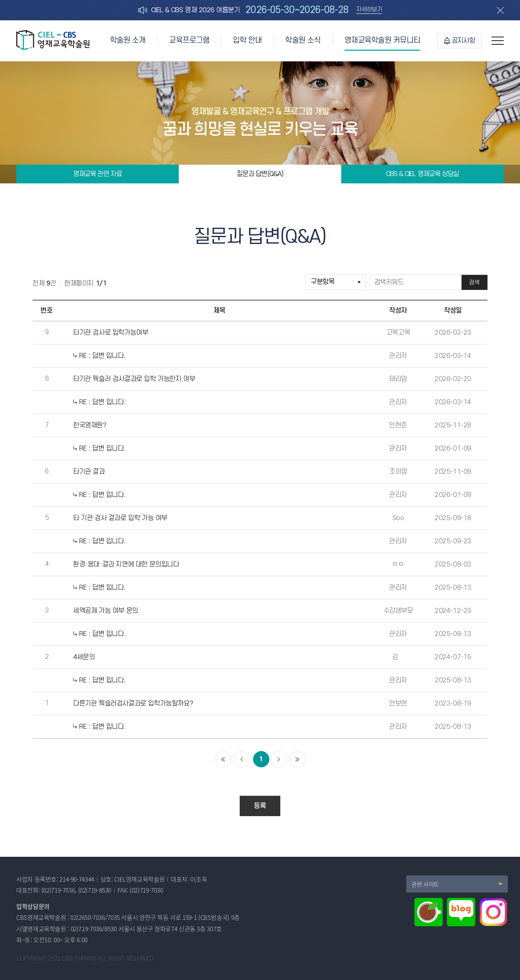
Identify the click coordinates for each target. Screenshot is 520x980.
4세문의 (84, 657)
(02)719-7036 (58, 890)
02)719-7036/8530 (94, 929)
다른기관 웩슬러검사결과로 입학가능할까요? (133, 703)
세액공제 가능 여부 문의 (106, 611)
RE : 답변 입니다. (99, 356)
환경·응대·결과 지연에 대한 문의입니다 (126, 564)
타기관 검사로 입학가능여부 (110, 333)
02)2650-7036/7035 (95, 917)
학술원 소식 (303, 40)
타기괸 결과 (89, 472)
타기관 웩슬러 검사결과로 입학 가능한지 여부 (134, 379)
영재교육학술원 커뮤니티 (382, 40)
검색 (474, 282)
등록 (260, 806)
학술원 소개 (128, 40)
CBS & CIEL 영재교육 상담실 (422, 174)
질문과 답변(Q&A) (260, 174)
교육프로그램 (189, 40)
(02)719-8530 (95, 890)
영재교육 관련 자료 (97, 174)
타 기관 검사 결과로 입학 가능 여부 (120, 518)
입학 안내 (247, 40)
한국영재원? (90, 425)
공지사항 (459, 41)
